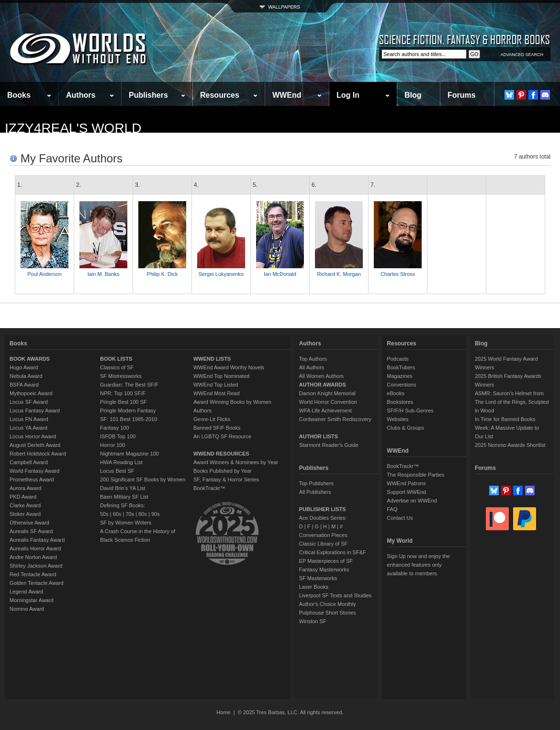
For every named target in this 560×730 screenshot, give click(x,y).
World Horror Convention (328, 402)
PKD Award (23, 497)
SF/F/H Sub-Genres (410, 411)
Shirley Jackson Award (36, 566)
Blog (413, 95)
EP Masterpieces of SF (326, 561)
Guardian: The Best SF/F (129, 385)
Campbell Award (29, 462)
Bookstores (400, 402)
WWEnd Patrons (406, 483)
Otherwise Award (29, 523)
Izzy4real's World (73, 128)
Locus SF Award (29, 402)
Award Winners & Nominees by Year (236, 462)
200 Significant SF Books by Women (143, 479)
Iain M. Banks (104, 274)
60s (117, 514)
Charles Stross (398, 274)
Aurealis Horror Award (35, 548)
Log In (348, 95)
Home (223, 712)
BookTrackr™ (209, 488)
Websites (398, 419)
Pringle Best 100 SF (123, 402)
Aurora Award (25, 488)
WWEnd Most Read (217, 393)
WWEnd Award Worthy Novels (229, 367)
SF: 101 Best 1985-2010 (129, 419)
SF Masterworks (318, 578)
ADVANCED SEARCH (522, 55)
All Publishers (315, 492)
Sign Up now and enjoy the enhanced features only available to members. (418, 565)
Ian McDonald (280, 274)
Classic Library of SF (323, 544)
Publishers (148, 95)
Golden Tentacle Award (37, 583)
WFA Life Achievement (325, 411)
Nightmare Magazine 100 (129, 454)
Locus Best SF (117, 471)
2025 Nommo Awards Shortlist (510, 445)
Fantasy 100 (115, 428)
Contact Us (400, 518)
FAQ (392, 509)
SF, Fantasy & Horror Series (226, 479)
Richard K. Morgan (339, 274)
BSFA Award (24, 385)
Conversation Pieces (323, 535)
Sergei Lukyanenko (221, 274)
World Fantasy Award (34, 471)
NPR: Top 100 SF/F (123, 393)
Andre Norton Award (33, 557)
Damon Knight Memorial (327, 393)
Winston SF (313, 621)
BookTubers (401, 367)
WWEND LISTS (212, 359)
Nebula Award (26, 376)
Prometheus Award (32, 479)
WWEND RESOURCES (221, 454)
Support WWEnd (406, 492)
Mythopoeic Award (31, 393)
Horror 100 (113, 445)
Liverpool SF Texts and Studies (335, 595)
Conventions (401, 385)
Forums (462, 95)
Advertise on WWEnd (412, 501)
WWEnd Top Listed (216, 385)
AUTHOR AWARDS (323, 385)
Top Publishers (316, 483)
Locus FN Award (29, 419)
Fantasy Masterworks (324, 570)
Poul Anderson (45, 274)
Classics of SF (117, 367)
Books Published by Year (223, 471)
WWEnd (287, 95)
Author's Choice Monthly (328, 604)
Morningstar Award (32, 600)
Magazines (399, 376)
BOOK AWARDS (30, 359)
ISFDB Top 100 (118, 436)
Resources (220, 95)
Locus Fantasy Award (35, 411)
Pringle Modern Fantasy (128, 411)
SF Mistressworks (121, 376)
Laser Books (314, 587)
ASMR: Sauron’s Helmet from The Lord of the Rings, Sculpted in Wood (512, 402)
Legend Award (26, 592)
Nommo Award (27, 609)
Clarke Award (25, 505)
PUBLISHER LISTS (323, 509)
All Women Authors (321, 376)
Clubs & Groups (405, 428)
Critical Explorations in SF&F (333, 552)
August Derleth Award (35, 445)
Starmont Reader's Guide (329, 445)
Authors (81, 95)
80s (143, 514)
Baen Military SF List (124, 497)
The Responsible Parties (415, 475)
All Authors (312, 367)
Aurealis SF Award (31, 531)
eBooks (396, 393)
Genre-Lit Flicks (212, 419)
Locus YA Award (28, 428)
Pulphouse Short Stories (328, 613)
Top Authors (313, 359)
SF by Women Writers (126, 523)
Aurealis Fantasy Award (37, 540)
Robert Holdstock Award (38, 454)
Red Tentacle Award (33, 574)
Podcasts (398, 359)
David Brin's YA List (123, 488)
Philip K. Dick (162, 274)
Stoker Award (25, 514)
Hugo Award (24, 367)
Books (19, 95)
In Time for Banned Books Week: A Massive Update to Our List (507, 428)
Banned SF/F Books (217, 428)
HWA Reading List (121, 462)
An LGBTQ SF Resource (222, 436)
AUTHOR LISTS (319, 436)
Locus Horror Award (33, 436)
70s (130, 514)
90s (156, 514)
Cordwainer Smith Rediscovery (335, 419)
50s (104, 514)
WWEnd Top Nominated (221, 376)
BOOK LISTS (116, 359)
